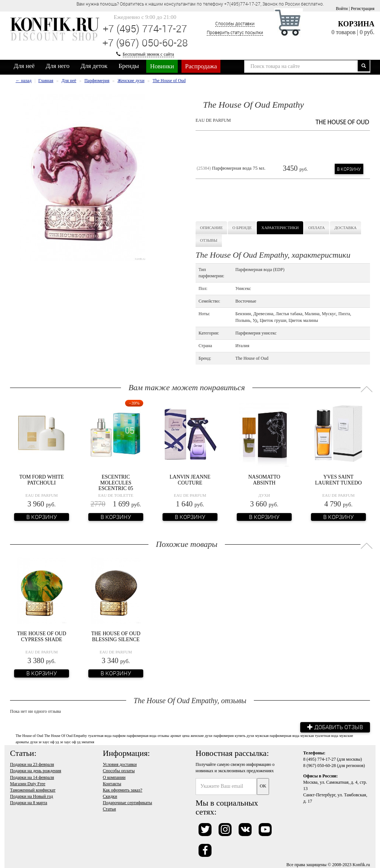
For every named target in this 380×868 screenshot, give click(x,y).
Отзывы (209, 240)
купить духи (245, 735)
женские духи (202, 735)
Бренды (129, 66)
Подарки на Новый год (32, 796)
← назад (24, 81)
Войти (342, 9)
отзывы (163, 735)
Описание (211, 228)
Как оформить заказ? (122, 790)
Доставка (345, 228)
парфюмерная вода (141, 735)
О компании (114, 777)
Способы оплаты (119, 771)
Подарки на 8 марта (29, 803)
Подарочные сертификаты (127, 803)
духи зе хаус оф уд (45, 742)
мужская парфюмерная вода (277, 735)
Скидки (110, 796)
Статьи (109, 809)
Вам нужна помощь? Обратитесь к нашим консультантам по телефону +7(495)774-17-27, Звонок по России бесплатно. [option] (200, 4)
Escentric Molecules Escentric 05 (116, 483)
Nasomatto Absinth (264, 480)
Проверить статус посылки (235, 32)
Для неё (24, 66)
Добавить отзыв (335, 727)
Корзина (356, 24)
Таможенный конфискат (33, 790)
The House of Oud (29, 735)
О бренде (242, 228)
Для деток (94, 66)
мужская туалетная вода (320, 735)
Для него (58, 66)
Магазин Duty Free (28, 783)
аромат (176, 735)
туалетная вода (100, 735)
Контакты (112, 783)
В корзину (349, 169)
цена (186, 735)
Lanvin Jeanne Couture (190, 480)
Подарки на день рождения (36, 771)
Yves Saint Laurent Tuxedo (338, 480)
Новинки (162, 66)
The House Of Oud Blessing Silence (116, 636)
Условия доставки (120, 764)
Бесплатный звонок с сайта (148, 54)
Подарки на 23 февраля (32, 764)
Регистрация (363, 9)
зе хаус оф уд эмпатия (77, 742)
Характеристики (280, 228)
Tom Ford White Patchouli (42, 480)
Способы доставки (235, 23)
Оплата (317, 228)
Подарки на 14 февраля (32, 777)
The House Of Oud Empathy (65, 735)
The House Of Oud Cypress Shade (42, 636)
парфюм (119, 735)
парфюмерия (223, 735)
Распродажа (201, 66)
